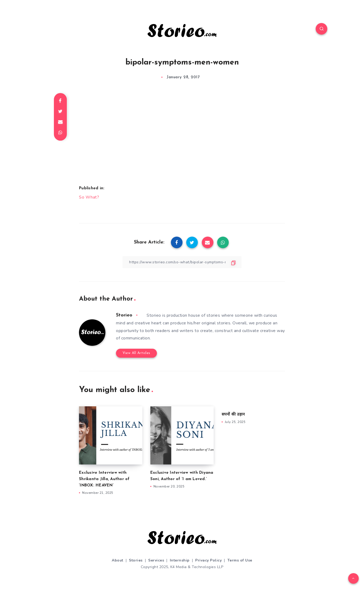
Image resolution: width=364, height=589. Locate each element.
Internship (180, 560)
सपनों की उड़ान (233, 415)
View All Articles (136, 353)
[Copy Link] (182, 262)
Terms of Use (240, 560)
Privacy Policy (208, 560)
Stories (136, 560)
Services (156, 560)
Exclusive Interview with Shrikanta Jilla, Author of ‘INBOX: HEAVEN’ (104, 479)
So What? (89, 197)
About (118, 560)
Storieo (124, 315)
